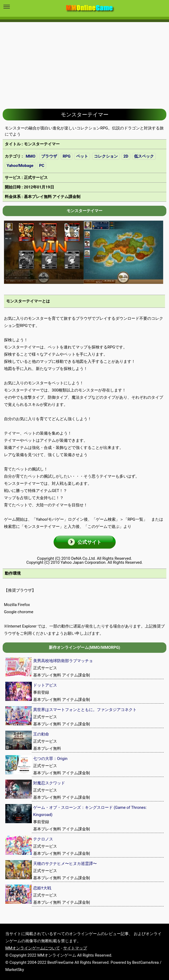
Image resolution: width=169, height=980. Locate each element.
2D (126, 156)
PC (42, 166)
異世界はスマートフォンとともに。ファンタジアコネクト (85, 710)
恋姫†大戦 (42, 888)
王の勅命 (41, 734)
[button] (85, 542)
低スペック (144, 156)
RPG (67, 156)
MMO (31, 156)
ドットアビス (45, 685)
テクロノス (43, 839)
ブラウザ (49, 156)
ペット (82, 156)
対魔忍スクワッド (49, 783)
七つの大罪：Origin (50, 759)
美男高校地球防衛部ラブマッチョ (63, 661)
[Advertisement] (84, 61)
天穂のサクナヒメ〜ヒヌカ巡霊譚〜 (65, 864)
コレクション (106, 156)
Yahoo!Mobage (20, 166)
